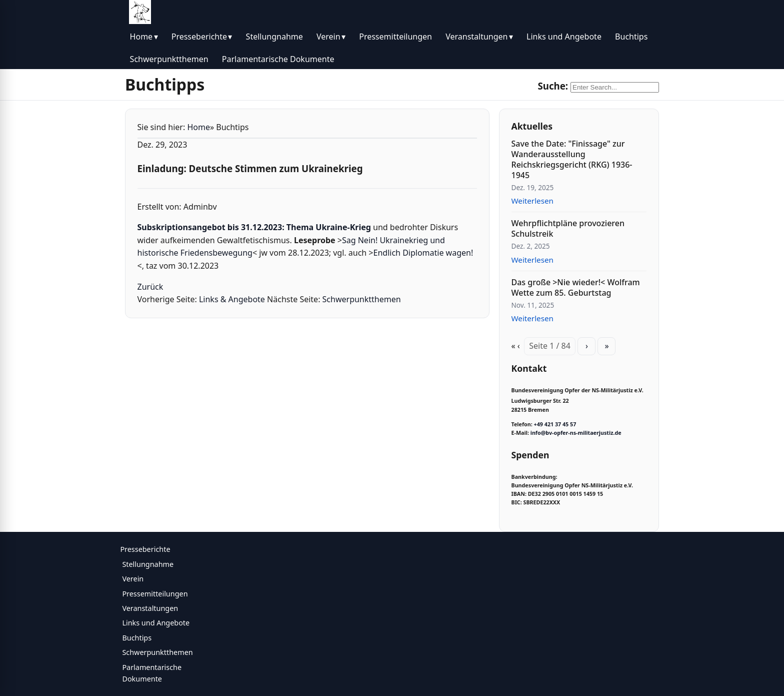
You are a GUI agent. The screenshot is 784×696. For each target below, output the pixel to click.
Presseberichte (199, 37)
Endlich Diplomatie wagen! (423, 253)
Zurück (150, 287)
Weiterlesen (532, 201)
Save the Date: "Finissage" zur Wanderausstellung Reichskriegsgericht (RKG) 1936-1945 (572, 159)
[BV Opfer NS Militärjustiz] (140, 12)
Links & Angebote (232, 299)
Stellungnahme (274, 37)
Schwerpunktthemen (169, 59)
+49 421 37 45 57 (555, 424)
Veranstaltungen (476, 37)
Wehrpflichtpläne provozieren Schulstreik (568, 228)
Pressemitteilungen (395, 37)
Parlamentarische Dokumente (278, 59)
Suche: (553, 86)
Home (141, 37)
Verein (328, 37)
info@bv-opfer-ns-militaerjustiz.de (576, 433)
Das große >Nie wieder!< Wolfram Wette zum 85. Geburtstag (576, 287)
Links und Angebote (564, 37)
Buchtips (631, 37)
